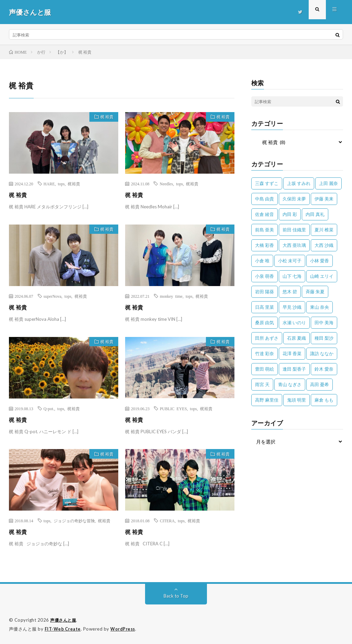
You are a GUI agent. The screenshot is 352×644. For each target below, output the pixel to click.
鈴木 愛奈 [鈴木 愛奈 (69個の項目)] (324, 369)
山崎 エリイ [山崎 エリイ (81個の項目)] (322, 276)
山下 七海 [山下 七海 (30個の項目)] (292, 276)
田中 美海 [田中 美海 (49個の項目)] (324, 323)
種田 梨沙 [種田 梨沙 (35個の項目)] (324, 338)
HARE (49, 184)
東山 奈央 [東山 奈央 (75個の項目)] (320, 307)
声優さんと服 (64, 620)
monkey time (171, 296)
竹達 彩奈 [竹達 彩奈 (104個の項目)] (265, 353)
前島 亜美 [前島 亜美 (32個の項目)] (265, 230)
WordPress (125, 629)
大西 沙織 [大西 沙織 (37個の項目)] (324, 245)
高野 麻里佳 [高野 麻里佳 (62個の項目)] (267, 400)
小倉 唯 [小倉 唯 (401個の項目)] (262, 261)
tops (61, 184)
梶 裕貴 (104, 118)
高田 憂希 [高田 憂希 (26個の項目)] (320, 384)
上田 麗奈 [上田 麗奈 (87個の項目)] (328, 183)
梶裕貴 (74, 184)
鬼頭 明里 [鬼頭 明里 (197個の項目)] (296, 400)
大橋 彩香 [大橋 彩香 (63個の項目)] (265, 245)
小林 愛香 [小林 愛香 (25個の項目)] (320, 261)
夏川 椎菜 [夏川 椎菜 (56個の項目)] (324, 230)
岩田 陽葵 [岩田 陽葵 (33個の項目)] (265, 292)
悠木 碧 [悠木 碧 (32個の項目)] (290, 292)
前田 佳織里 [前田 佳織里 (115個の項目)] (294, 230)
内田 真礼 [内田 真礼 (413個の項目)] (315, 214)
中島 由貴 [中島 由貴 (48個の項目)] (265, 199)
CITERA (167, 521)
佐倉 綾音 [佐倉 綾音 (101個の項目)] (265, 214)
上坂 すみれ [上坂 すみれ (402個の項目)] (299, 183)
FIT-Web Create (63, 629)
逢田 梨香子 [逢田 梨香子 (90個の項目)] (294, 369)
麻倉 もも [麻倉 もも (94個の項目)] (324, 400)
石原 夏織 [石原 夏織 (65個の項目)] (296, 338)
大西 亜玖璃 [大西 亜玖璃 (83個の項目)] (294, 245)
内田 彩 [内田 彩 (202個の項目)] (290, 214)
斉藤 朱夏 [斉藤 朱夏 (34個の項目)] (315, 292)
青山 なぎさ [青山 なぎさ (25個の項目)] (290, 384)
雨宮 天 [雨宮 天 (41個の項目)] (262, 384)
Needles (166, 184)
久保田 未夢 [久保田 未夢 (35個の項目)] (294, 199)
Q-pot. (49, 408)
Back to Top (176, 596)
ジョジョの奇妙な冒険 (74, 521)
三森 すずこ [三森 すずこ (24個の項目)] (267, 183)
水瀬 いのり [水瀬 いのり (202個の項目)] (294, 323)
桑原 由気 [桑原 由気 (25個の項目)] (265, 323)
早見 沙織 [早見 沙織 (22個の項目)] (292, 307)
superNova (53, 296)
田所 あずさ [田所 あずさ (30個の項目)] (267, 338)
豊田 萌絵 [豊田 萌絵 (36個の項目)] (265, 369)
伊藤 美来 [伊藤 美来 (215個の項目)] (324, 199)
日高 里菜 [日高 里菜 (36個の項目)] (265, 307)
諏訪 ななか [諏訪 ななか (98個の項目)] (322, 353)
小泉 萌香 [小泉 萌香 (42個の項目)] (265, 276)
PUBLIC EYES (173, 408)
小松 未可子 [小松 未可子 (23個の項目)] (290, 261)
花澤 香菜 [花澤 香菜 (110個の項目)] (292, 353)
